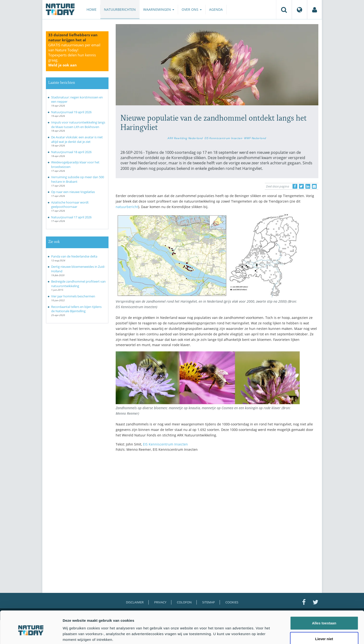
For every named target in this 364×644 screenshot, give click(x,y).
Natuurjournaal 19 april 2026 (71, 112)
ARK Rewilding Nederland (185, 138)
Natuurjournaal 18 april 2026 (71, 152)
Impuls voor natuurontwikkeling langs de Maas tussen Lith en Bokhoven (78, 125)
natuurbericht (127, 207)
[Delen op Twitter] (301, 186)
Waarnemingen (159, 9)
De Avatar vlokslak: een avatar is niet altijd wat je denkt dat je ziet (77, 139)
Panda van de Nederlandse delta (74, 256)
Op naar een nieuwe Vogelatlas (73, 192)
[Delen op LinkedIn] (308, 186)
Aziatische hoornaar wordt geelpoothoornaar (70, 205)
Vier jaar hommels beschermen (73, 296)
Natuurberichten (120, 9)
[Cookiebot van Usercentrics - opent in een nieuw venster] (31, 635)
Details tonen (258, 635)
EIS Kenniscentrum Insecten (223, 138)
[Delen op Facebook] (295, 186)
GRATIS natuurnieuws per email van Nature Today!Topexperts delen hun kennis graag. (74, 55)
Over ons (192, 9)
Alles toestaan (324, 603)
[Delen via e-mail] (314, 186)
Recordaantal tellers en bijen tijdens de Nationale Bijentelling (76, 309)
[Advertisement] (217, 497)
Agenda (216, 9)
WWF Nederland (255, 138)
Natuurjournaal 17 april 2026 (71, 217)
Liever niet (324, 619)
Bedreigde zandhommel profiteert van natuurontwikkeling (78, 284)
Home (92, 9)
